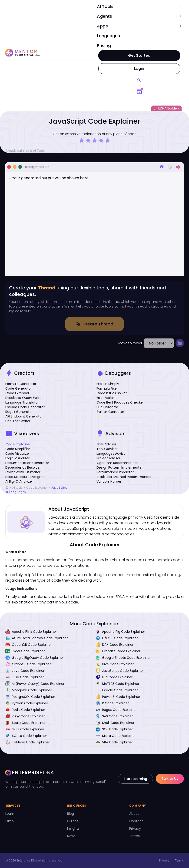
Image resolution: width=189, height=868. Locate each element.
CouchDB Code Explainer (29, 645)
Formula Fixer (107, 388)
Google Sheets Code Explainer (123, 658)
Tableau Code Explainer (28, 742)
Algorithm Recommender (117, 463)
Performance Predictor (115, 472)
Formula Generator (21, 384)
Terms (134, 836)
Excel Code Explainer (25, 651)
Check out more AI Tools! (28, 151)
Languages (108, 36)
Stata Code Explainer (116, 736)
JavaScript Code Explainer (120, 671)
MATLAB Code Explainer (117, 684)
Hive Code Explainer (115, 664)
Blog (71, 814)
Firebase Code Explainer (118, 651)
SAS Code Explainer (114, 716)
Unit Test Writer (18, 421)
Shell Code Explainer (115, 723)
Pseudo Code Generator (25, 407)
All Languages (16, 492)
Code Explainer (18, 444)
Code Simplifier (18, 449)
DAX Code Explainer (114, 645)
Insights (73, 828)
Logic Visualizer (17, 458)
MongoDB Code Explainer (29, 690)
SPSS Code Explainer (25, 729)
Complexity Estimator (23, 472)
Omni (10, 821)
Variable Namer (109, 481)
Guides (73, 821)
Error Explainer (108, 398)
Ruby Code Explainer (25, 716)
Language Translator (22, 402)
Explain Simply (108, 384)
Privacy (135, 828)
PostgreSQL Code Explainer (30, 697)
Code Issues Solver (112, 393)
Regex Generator (19, 412)
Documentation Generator (27, 463)
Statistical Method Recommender (124, 477)
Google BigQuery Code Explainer (35, 658)
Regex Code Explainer (116, 710)
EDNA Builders (166, 109)
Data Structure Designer (25, 477)
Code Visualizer (18, 454)
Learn (10, 814)
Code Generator (19, 388)
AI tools (17, 488)
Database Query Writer (24, 398)
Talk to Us (170, 779)
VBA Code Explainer (114, 742)
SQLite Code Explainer (26, 736)
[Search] (139, 80)
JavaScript (59, 488)
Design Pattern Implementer (120, 467)
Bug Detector (107, 407)
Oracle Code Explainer (117, 690)
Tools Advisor (107, 449)
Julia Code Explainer (25, 677)
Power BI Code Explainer (118, 697)
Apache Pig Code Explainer (120, 632)
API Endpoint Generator (24, 416)
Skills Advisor (106, 444)
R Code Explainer (112, 703)
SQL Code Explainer (114, 729)
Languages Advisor (112, 454)
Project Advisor (108, 458)
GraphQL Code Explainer (28, 664)
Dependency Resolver (23, 467)
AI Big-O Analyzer (19, 481)
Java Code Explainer (25, 671)
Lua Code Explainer (114, 677)
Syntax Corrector (110, 412)
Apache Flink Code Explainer (31, 632)
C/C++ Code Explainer (117, 638)
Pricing (104, 45)
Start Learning (135, 779)
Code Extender (17, 393)
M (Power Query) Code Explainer (35, 684)
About (134, 814)
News (71, 836)
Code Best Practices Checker (120, 402)
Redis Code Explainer (25, 710)
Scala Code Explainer (25, 723)
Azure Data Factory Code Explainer (37, 638)
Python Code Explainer (27, 703)
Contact (136, 821)
